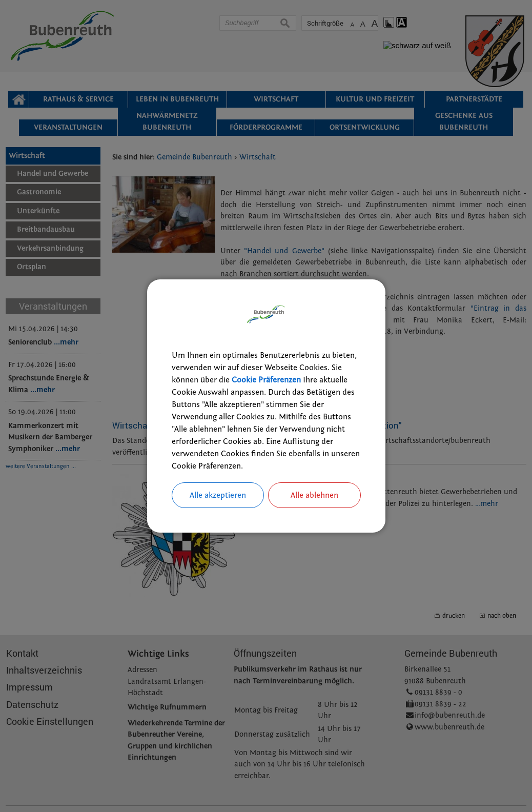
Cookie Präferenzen (266, 380)
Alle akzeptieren (218, 495)
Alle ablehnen (314, 495)
